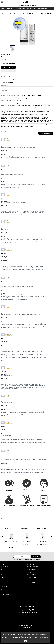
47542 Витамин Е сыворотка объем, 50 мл (11, 542)
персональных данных (35, 559)
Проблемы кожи (5, 572)
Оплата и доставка (31, 575)
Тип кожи (3, 575)
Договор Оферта (31, 582)
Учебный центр (27, 606)
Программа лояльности (33, 567)
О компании (4, 587)
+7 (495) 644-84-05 (27, 627)
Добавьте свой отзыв (46, 133)
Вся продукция (4, 567)
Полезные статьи (5, 595)
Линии (2, 569)
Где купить (3, 589)
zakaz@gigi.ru (29, 631)
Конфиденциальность (32, 572)
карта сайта (27, 615)
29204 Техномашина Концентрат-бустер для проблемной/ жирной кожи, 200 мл (43, 543)
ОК (25, 641)
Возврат (29, 580)
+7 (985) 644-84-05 (27, 629)
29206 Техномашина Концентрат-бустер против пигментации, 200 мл (27, 543)
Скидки (2, 577)
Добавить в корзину (8, 68)
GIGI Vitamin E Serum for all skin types (11, 528)
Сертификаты (4, 592)
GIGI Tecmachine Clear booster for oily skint (42, 528)
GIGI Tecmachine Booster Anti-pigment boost (27, 528)
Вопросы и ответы (31, 577)
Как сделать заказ (31, 569)
